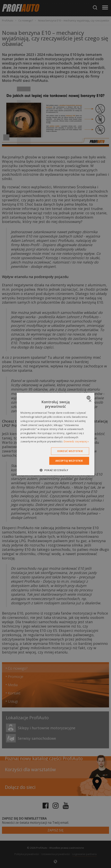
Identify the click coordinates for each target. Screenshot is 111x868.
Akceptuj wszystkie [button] (69, 461)
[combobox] (89, 397)
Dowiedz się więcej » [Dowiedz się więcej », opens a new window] (76, 441)
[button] (55, 470)
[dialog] (55, 434)
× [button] (90, 401)
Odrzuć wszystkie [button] (70, 451)
